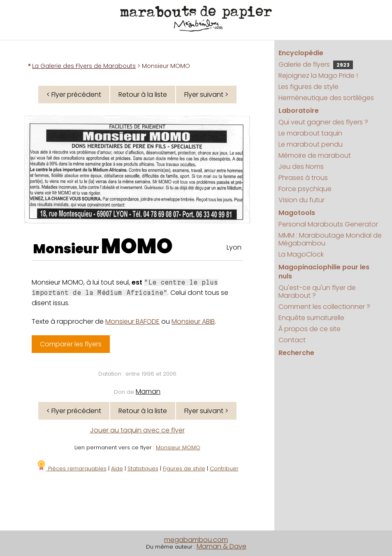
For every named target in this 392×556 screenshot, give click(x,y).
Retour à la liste (143, 95)
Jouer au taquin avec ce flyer (137, 430)
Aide (117, 468)
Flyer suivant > (206, 95)
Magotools (297, 213)
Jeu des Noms (301, 167)
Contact (292, 340)
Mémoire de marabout (315, 155)
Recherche (296, 353)
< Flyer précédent (74, 95)
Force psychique (305, 189)
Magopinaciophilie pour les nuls (324, 272)
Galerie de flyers (316, 64)
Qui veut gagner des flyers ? (323, 122)
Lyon (234, 247)
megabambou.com (196, 540)
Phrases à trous (303, 178)
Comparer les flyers (71, 344)
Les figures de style (308, 87)
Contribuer (224, 468)
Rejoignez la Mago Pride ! (318, 76)
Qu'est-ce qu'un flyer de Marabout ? (317, 292)
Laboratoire (299, 111)
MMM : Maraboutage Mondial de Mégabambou (330, 239)
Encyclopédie (301, 53)
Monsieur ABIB (193, 321)
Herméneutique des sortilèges (326, 98)
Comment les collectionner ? (324, 307)
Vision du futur (302, 200)
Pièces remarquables (71, 468)
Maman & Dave (222, 546)
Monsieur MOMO (178, 447)
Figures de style (184, 468)
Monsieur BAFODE (132, 321)
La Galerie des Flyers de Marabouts (84, 66)
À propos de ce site (310, 329)
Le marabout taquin (310, 133)
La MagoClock (301, 254)
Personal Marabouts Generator (328, 224)
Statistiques (143, 468)
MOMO (137, 246)
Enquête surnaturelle (311, 318)
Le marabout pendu (311, 144)
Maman (148, 391)
